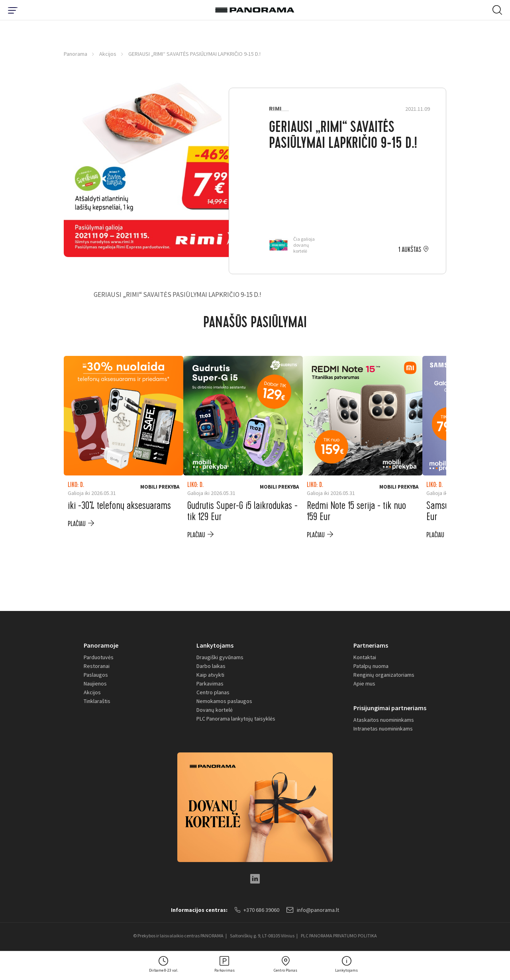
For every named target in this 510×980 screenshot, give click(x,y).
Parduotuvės (99, 657)
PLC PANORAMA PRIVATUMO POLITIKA (339, 936)
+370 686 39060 (257, 910)
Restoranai (97, 666)
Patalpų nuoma (371, 666)
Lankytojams (215, 645)
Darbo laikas (211, 666)
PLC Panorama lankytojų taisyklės (236, 719)
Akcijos (108, 54)
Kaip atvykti (210, 675)
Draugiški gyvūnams (220, 657)
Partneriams (371, 645)
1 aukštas (410, 250)
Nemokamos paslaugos (224, 701)
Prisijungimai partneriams (390, 708)
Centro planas (213, 692)
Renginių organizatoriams (384, 675)
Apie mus (364, 683)
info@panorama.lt (313, 910)
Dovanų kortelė (215, 710)
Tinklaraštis (97, 701)
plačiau (77, 524)
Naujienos (95, 683)
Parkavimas (210, 683)
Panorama (76, 54)
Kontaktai (365, 657)
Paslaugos (96, 675)
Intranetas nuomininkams (383, 729)
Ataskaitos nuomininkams (384, 720)
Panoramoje (101, 645)
